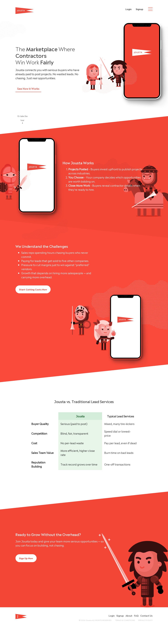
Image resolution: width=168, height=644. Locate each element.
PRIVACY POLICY (145, 620)
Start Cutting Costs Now (33, 289)
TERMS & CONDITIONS (125, 620)
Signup (139, 9)
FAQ (136, 616)
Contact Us (146, 616)
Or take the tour (22, 119)
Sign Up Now (26, 558)
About (129, 616)
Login (129, 9)
